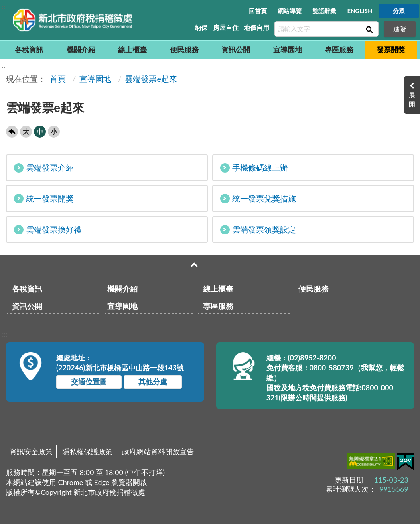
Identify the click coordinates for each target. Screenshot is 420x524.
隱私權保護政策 (87, 451)
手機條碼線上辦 (254, 168)
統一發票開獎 (44, 198)
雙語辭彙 (324, 11)
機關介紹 (81, 49)
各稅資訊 (29, 49)
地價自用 (256, 27)
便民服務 (184, 49)
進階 (400, 29)
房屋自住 (226, 27)
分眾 (399, 11)
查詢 (369, 29)
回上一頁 (12, 132)
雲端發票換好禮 (48, 229)
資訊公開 (236, 49)
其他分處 (153, 382)
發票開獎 (391, 49)
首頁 (57, 79)
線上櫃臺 (132, 49)
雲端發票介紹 (44, 168)
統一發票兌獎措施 (258, 198)
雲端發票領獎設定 (258, 229)
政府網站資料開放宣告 (158, 451)
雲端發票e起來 (151, 79)
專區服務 (339, 49)
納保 (201, 27)
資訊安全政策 (31, 451)
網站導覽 (290, 11)
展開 (412, 99)
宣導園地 (288, 49)
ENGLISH (360, 11)
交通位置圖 (89, 382)
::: (4, 7)
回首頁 (258, 11)
